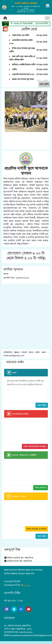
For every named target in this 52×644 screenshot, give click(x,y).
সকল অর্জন (42, 405)
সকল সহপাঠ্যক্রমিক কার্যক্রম (35, 446)
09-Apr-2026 (42, 35)
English (48, 7)
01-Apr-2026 (42, 58)
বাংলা (48, 5)
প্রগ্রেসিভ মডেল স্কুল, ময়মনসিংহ (18, 561)
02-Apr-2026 (42, 42)
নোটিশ (14, 69)
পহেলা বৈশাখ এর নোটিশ (21, 35)
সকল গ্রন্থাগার (41, 488)
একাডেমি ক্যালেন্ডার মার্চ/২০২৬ (23, 74)
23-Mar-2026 (42, 65)
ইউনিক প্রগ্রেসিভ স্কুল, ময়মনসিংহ (19, 558)
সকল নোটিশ (44, 84)
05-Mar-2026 (42, 69)
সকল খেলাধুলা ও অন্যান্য (36, 529)
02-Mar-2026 (42, 74)
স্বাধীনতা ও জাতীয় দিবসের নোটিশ (24, 65)
